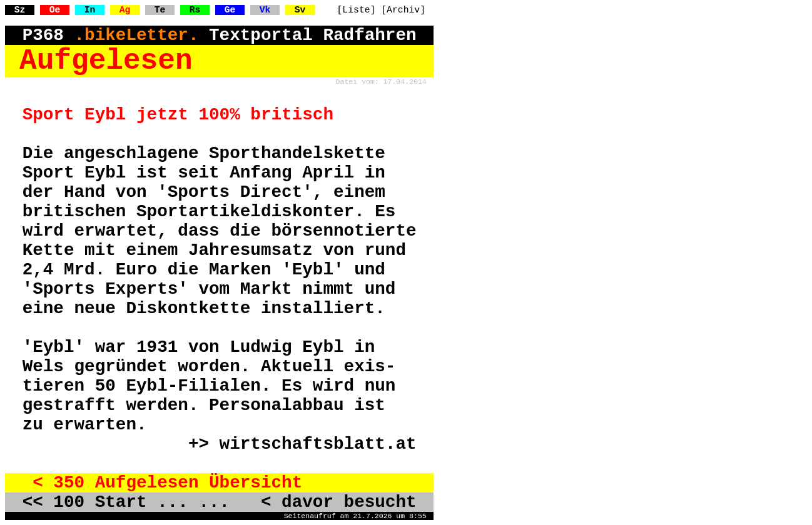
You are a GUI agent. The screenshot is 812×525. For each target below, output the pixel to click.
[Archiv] (403, 10)
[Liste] (357, 10)
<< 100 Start (85, 502)
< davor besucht (328, 502)
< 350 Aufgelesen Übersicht (163, 483)
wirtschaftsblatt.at (318, 444)
